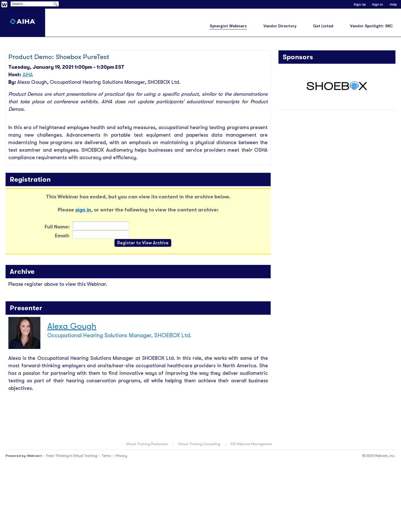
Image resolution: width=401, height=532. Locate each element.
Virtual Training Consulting (199, 444)
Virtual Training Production (147, 444)
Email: (62, 236)
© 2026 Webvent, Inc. (379, 456)
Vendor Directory (280, 26)
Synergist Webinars (228, 26)
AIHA (28, 75)
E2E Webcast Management (251, 444)
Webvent (34, 456)
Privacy (121, 456)
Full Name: (57, 227)
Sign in (377, 4)
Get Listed (323, 26)
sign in (83, 210)
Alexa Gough (72, 326)
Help (393, 4)
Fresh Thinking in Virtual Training (72, 456)
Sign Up (360, 4)
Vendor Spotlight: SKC (371, 26)
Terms (106, 456)
